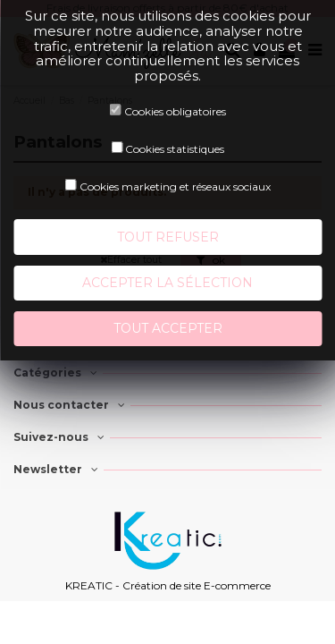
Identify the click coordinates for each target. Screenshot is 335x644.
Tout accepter (168, 328)
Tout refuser (168, 237)
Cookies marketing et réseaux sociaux (175, 186)
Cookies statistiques (175, 149)
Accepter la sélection (167, 283)
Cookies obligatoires (175, 111)
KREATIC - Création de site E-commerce (168, 585)
